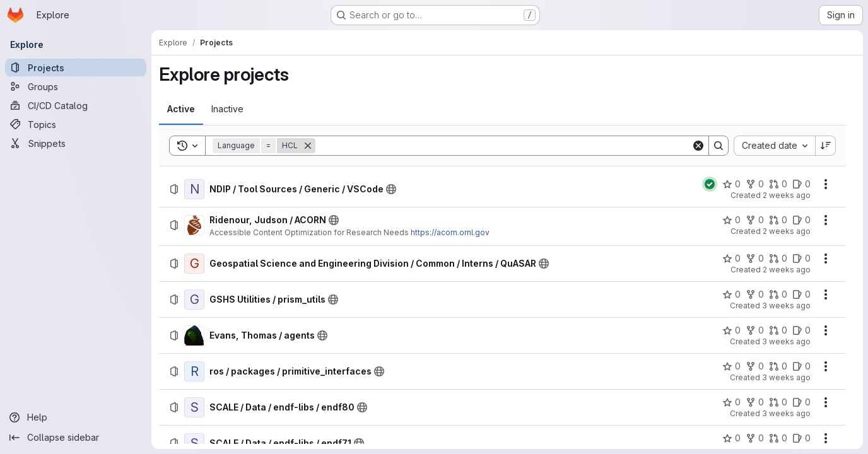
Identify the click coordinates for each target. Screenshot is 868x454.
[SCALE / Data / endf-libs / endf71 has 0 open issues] (801, 438)
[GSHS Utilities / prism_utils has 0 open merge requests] (778, 294)
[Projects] (76, 67)
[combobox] (774, 146)
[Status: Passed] (710, 184)
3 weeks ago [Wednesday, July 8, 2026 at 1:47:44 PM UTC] (786, 306)
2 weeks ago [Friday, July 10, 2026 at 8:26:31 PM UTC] (787, 231)
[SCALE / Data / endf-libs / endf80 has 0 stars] (731, 402)
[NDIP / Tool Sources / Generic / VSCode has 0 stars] (731, 184)
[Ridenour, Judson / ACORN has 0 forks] (755, 220)
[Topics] (76, 124)
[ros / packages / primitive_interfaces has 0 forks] (755, 366)
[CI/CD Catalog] (76, 105)
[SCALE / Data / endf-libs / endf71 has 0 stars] (731, 438)
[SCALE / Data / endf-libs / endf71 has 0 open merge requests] (778, 438)
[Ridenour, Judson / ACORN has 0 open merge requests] (778, 220)
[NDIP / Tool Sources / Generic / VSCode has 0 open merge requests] (778, 184)
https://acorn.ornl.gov (450, 232)
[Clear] (698, 146)
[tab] (181, 109)
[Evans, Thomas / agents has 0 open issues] (801, 330)
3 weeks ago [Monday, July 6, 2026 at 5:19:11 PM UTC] (786, 377)
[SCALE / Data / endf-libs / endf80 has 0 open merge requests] (778, 402)
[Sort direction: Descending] (826, 146)
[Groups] (76, 86)
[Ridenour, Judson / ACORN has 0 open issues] (801, 220)
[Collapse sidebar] (76, 438)
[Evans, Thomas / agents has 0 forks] (755, 330)
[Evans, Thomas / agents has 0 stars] (731, 330)
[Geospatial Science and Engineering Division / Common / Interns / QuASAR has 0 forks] (755, 259)
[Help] (76, 417)
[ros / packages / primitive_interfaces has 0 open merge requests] (778, 366)
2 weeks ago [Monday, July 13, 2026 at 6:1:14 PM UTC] (787, 195)
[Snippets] (76, 143)
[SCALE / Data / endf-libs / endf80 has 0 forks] (755, 402)
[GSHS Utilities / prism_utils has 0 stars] (731, 294)
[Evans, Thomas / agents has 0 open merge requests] (778, 330)
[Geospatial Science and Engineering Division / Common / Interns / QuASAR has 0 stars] (731, 259)
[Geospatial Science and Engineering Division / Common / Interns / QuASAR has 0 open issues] (801, 259)
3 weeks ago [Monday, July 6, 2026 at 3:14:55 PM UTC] (786, 413)
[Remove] (308, 146)
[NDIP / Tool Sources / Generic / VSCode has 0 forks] (755, 184)
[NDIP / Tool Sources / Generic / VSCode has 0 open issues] (801, 184)
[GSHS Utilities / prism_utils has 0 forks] (755, 294)
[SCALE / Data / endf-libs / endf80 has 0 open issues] (801, 402)
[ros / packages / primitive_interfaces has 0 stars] (731, 366)
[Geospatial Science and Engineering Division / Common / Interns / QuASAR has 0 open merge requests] (778, 259)
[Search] (503, 146)
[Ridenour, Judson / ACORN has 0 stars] (731, 220)
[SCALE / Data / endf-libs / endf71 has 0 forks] (755, 438)
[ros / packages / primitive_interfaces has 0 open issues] (801, 366)
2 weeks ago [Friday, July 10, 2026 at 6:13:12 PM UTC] (787, 270)
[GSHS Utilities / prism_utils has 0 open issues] (801, 294)
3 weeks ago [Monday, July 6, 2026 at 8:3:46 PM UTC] (786, 341)
